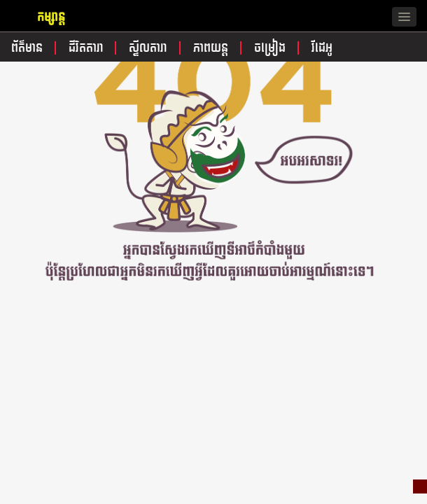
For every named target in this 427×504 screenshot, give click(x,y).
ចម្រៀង (272, 48)
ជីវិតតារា (88, 48)
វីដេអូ (322, 48)
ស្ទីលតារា (150, 48)
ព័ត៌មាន (29, 48)
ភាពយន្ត (212, 48)
